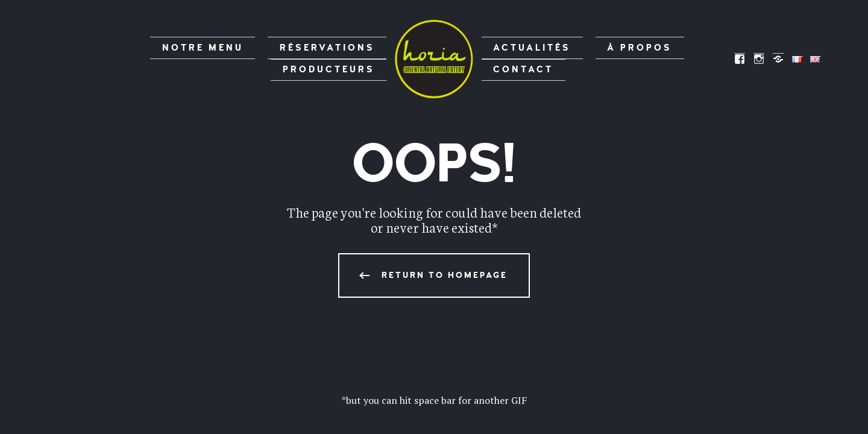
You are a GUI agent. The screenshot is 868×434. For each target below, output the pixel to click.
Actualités (517, 58)
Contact (665, 58)
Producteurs (344, 58)
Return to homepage (445, 275)
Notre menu (154, 58)
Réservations (247, 58)
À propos (596, 58)
